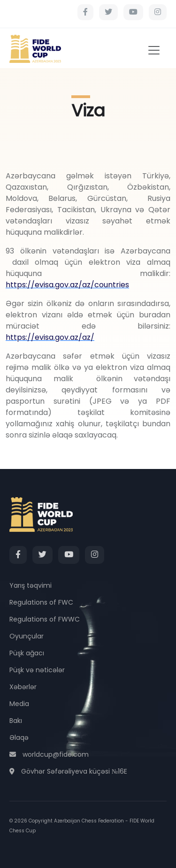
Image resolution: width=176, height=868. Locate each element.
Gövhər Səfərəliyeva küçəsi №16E (68, 771)
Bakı (16, 721)
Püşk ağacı (27, 653)
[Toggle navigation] (154, 50)
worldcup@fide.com (49, 754)
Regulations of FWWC (45, 619)
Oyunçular (27, 636)
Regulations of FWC (41, 602)
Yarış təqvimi (31, 585)
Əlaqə (19, 737)
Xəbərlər (23, 687)
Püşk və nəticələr (37, 670)
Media (19, 704)
